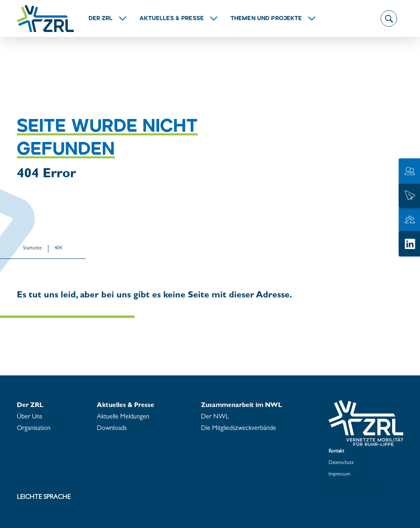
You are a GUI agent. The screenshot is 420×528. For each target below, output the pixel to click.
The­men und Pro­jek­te (266, 18)
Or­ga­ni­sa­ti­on (34, 429)
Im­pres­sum (339, 475)
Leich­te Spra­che (44, 498)
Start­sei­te (32, 249)
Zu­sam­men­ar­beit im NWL (242, 406)
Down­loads (112, 429)
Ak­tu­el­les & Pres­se (172, 18)
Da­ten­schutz (341, 463)
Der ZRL (101, 18)
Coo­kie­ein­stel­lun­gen (349, 486)
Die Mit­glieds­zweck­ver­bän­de (239, 429)
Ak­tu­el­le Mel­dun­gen (123, 417)
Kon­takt (336, 452)
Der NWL (215, 417)
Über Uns (30, 417)
